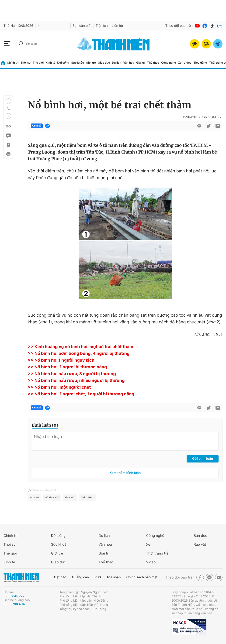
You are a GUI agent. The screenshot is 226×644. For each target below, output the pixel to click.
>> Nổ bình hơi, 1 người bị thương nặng (67, 367)
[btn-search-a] (21, 44)
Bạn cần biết (82, 26)
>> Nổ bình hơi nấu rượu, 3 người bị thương (72, 374)
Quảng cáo (80, 577)
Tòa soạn (114, 577)
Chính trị (13, 63)
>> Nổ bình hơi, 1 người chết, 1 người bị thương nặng (81, 394)
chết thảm (88, 498)
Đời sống (63, 63)
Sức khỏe (77, 63)
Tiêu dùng (200, 63)
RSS (98, 577)
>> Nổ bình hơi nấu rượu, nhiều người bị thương (76, 381)
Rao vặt (200, 544)
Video (188, 63)
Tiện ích (102, 26)
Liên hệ (117, 26)
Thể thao (153, 63)
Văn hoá (105, 544)
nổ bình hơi (52, 498)
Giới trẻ (91, 63)
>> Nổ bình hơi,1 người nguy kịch (61, 360)
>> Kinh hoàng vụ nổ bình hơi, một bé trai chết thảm (80, 347)
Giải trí (141, 63)
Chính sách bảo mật (142, 577)
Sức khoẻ (59, 544)
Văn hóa (129, 63)
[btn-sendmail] (218, 126)
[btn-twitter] (209, 126)
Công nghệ (169, 63)
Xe (180, 63)
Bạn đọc (200, 536)
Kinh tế (50, 63)
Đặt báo (60, 577)
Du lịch (117, 63)
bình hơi (70, 498)
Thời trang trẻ (157, 553)
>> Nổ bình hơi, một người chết (59, 387)
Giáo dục (104, 63)
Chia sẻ (37, 126)
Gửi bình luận (203, 459)
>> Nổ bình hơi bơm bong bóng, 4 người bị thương (79, 354)
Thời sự (26, 63)
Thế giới (38, 63)
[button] (8, 101)
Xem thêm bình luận (125, 473)
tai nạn (34, 498)
